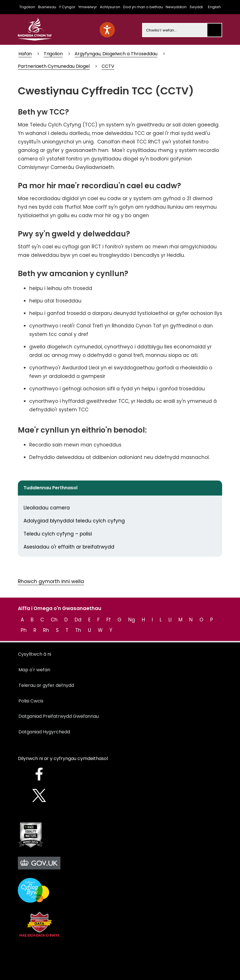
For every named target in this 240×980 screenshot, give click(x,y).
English (214, 7)
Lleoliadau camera (47, 508)
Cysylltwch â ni (34, 654)
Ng (132, 620)
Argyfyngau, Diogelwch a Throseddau (116, 54)
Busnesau (47, 7)
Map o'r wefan (34, 670)
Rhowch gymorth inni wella (51, 581)
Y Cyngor (67, 7)
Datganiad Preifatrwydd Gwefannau (59, 716)
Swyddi (196, 7)
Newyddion (176, 7)
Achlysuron (110, 7)
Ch (54, 620)
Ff (109, 620)
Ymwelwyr (88, 7)
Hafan (25, 54)
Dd (78, 620)
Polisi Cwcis (31, 701)
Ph (24, 630)
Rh (46, 630)
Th (78, 630)
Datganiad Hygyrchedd (44, 732)
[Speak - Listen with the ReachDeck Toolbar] (107, 30)
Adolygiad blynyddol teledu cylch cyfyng (74, 521)
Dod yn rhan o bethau (143, 7)
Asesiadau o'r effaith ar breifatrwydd (69, 547)
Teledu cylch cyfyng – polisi (58, 534)
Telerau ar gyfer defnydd (46, 685)
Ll (170, 620)
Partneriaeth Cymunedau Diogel (54, 66)
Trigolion (27, 7)
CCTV (108, 66)
